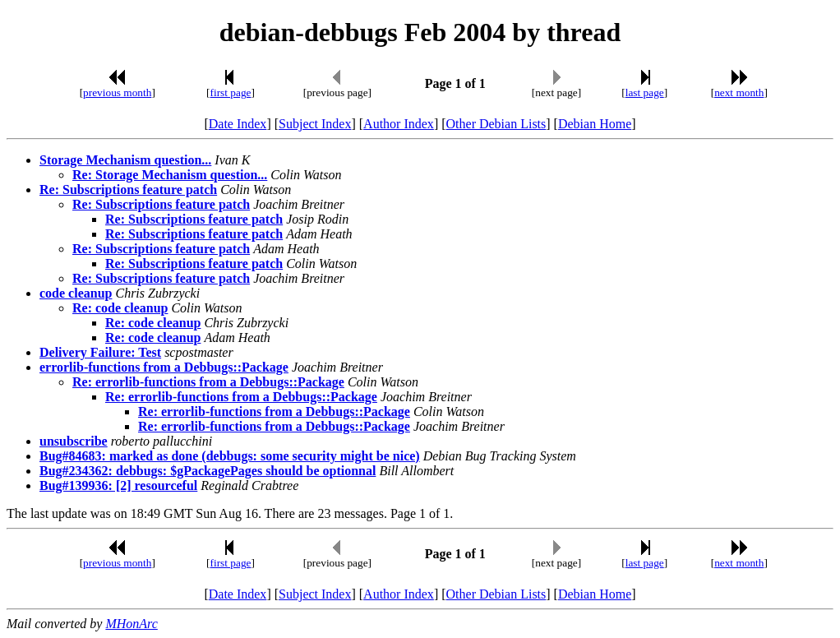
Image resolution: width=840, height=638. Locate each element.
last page (645, 92)
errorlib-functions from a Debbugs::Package (164, 367)
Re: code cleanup (120, 308)
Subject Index (315, 124)
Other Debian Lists (496, 124)
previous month (117, 92)
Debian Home (595, 124)
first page (231, 92)
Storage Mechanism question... (125, 160)
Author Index (399, 124)
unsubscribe (74, 441)
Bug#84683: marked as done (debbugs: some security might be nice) (230, 456)
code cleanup (76, 293)
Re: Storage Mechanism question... (170, 175)
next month (739, 92)
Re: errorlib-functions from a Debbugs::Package (208, 382)
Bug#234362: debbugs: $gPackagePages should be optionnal (208, 471)
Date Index (238, 124)
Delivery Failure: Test (100, 352)
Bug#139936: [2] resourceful (118, 485)
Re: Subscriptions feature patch (128, 190)
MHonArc (131, 624)
